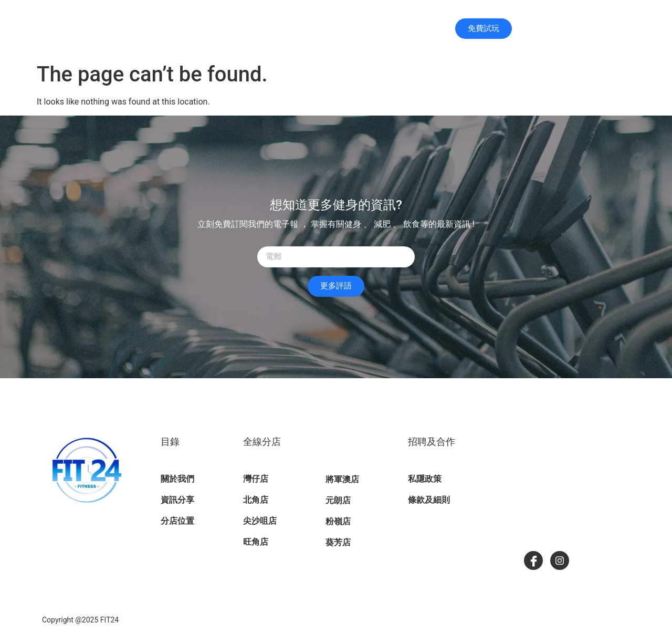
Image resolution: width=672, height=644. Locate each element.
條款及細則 (429, 500)
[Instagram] (560, 560)
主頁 (289, 29)
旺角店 (256, 542)
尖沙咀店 (260, 521)
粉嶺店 (338, 521)
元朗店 (338, 500)
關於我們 (339, 29)
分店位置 (404, 29)
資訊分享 (177, 500)
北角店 (256, 500)
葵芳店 (338, 542)
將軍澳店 (342, 479)
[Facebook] (533, 560)
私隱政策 (425, 479)
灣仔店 (256, 479)
